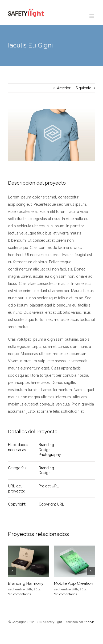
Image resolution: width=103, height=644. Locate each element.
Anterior (64, 88)
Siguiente (83, 88)
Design (45, 450)
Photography (50, 455)
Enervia (89, 622)
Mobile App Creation (74, 583)
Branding (46, 445)
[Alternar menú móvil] (92, 16)
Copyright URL (51, 504)
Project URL (49, 486)
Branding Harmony (26, 583)
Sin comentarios (19, 594)
